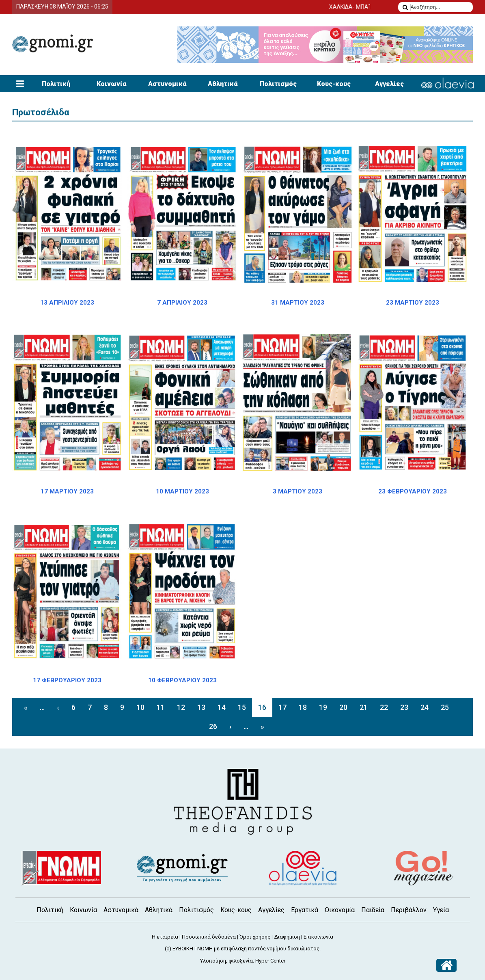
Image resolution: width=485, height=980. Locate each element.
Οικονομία (340, 910)
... (42, 707)
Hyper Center (270, 961)
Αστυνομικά (167, 84)
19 (323, 707)
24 (425, 707)
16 (262, 707)
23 (404, 707)
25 (445, 707)
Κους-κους (334, 84)
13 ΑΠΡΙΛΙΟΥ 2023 (67, 303)
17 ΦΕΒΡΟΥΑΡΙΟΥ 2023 (67, 680)
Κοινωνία (112, 84)
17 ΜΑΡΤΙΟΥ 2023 (67, 491)
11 (161, 707)
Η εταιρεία (165, 937)
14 (222, 707)
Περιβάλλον (409, 910)
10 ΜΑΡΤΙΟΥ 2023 (182, 491)
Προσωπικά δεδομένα (209, 937)
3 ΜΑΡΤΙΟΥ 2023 (297, 491)
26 (213, 726)
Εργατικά (305, 910)
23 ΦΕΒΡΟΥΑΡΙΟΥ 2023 (413, 491)
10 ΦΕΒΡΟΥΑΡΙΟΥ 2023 (182, 680)
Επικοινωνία (318, 937)
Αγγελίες (389, 84)
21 (364, 707)
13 (201, 707)
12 (181, 707)
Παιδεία (373, 910)
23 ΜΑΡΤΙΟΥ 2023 (413, 303)
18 (303, 707)
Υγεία (441, 910)
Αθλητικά (223, 84)
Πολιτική (56, 84)
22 (384, 707)
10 (140, 707)
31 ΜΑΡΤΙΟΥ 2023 (298, 303)
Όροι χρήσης (255, 937)
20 (343, 707)
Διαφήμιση (287, 937)
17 (282, 707)
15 (242, 707)
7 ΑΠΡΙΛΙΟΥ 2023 (182, 303)
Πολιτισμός (278, 84)
